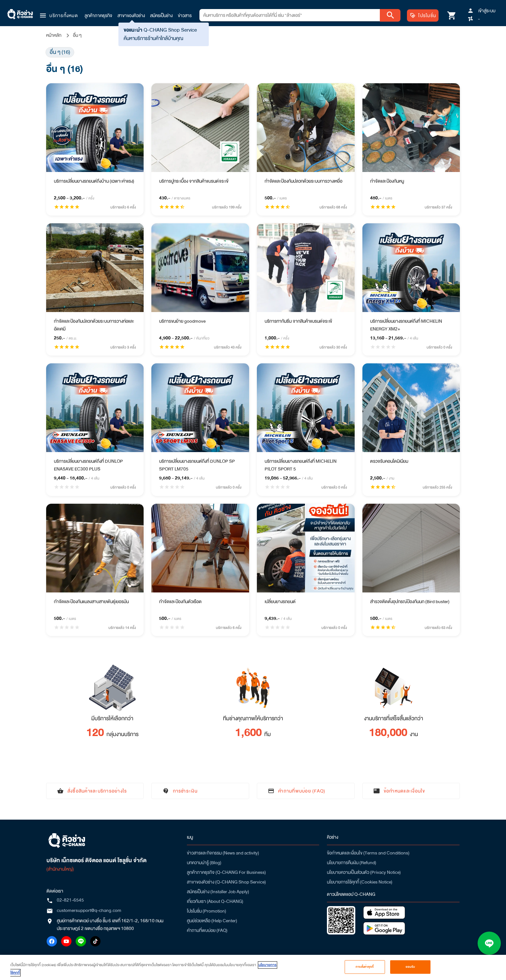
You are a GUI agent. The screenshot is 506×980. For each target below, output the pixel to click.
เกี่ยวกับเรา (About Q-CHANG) (215, 901)
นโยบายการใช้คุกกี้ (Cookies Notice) (360, 882)
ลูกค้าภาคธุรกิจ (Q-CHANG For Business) (226, 872)
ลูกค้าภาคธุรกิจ (98, 15)
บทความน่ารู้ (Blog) (204, 863)
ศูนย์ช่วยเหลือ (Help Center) (212, 921)
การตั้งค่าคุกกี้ (365, 967)
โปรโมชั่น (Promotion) (207, 911)
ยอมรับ (410, 967)
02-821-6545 (70, 900)
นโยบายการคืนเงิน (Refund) (352, 863)
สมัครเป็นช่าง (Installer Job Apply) (218, 892)
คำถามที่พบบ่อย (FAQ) (207, 930)
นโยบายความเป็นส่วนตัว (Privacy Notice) (364, 872)
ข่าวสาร (185, 15)
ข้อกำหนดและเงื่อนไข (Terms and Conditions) (368, 853)
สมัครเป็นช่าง (161, 15)
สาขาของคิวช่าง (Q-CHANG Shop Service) (226, 882)
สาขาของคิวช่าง (131, 15)
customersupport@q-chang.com (89, 910)
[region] (253, 967)
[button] (58, 15)
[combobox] (290, 15)
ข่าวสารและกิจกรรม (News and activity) (223, 853)
